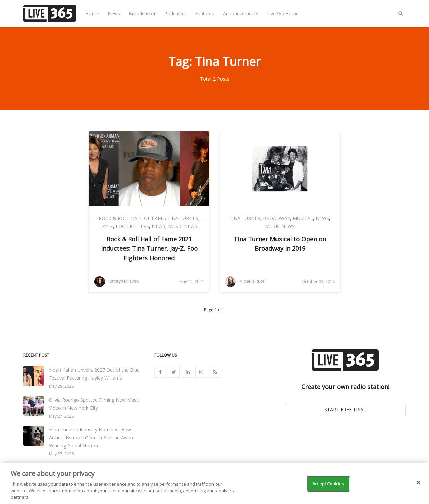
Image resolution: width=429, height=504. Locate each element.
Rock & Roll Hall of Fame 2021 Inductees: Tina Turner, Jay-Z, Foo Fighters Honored (149, 248)
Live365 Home (283, 14)
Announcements (241, 14)
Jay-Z (107, 226)
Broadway (277, 218)
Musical (303, 218)
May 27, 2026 (61, 416)
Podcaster (175, 14)
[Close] (418, 483)
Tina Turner (183, 218)
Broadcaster (142, 14)
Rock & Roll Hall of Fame (132, 218)
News (114, 14)
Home (92, 14)
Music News (183, 226)
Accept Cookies (328, 484)
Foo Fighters (132, 226)
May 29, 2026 (61, 386)
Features (205, 14)
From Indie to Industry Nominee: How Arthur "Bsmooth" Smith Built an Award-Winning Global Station (93, 438)
